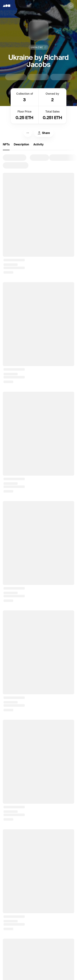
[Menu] (28, 133)
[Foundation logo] (7, 6)
